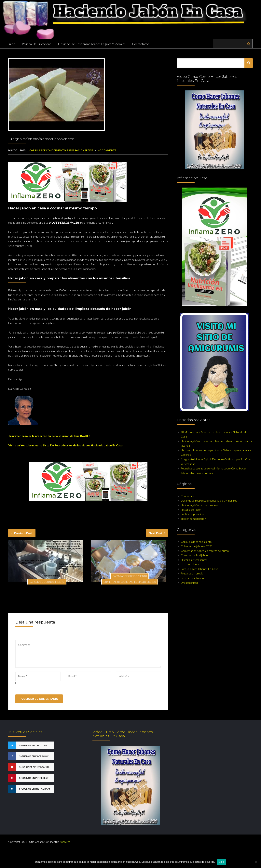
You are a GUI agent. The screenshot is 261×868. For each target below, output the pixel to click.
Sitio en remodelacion (193, 519)
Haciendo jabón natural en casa (199, 505)
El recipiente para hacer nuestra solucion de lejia (129, 589)
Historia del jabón (191, 510)
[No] (256, 862)
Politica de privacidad (37, 44)
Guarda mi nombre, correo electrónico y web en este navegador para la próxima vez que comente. (76, 683)
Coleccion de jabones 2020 (197, 546)
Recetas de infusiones (194, 578)
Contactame (141, 44)
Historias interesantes (194, 560)
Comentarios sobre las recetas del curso (130, 582)
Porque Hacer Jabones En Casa (199, 569)
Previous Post (22, 533)
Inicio (12, 44)
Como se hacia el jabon (194, 555)
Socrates (65, 842)
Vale (221, 862)
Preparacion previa (80, 150)
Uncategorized (189, 583)
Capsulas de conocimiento (48, 150)
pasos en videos (190, 564)
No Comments (107, 150)
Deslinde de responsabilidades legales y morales (92, 44)
